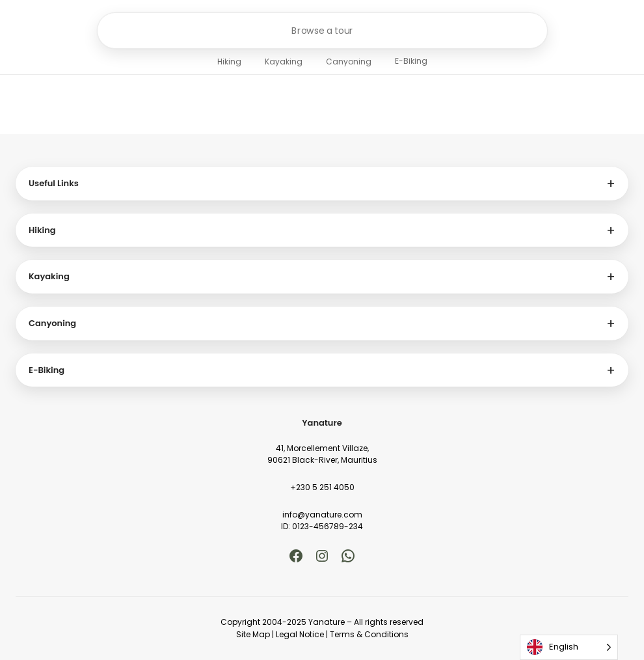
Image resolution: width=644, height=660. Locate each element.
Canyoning (349, 62)
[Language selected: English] (569, 647)
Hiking (229, 62)
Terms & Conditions (369, 634)
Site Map (253, 634)
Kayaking (284, 62)
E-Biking (411, 61)
